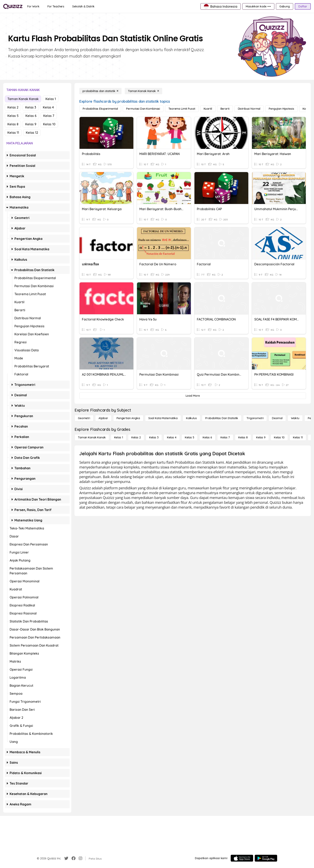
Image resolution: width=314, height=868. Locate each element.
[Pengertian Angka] (128, 418)
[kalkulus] (191, 418)
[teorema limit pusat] (182, 109)
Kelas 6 (31, 116)
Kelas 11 (13, 133)
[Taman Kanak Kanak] (143, 91)
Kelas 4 (48, 107)
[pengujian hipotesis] (281, 109)
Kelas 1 (51, 99)
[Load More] (193, 396)
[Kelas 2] (136, 437)
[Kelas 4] (172, 437)
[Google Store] (266, 858)
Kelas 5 (13, 116)
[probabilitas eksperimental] (100, 109)
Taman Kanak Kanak (23, 99)
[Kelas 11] (298, 437)
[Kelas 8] (243, 437)
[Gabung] (285, 6)
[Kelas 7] (225, 437)
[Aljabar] (103, 418)
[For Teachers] (56, 6)
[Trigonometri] (255, 418)
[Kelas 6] (207, 437)
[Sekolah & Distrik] (83, 6)
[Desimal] (277, 418)
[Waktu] (295, 418)
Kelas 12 (32, 133)
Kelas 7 (49, 116)
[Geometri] (84, 418)
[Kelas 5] (190, 437)
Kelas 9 (31, 124)
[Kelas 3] (154, 437)
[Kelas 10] (279, 437)
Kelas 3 (31, 107)
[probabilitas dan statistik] (100, 91)
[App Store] (242, 858)
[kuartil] (208, 109)
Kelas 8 (13, 124)
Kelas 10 (49, 124)
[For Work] (33, 6)
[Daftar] (303, 6)
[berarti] (225, 109)
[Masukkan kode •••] (258, 6)
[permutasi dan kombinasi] (143, 109)
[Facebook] (73, 858)
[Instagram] (81, 858)
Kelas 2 (13, 107)
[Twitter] (66, 858)
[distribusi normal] (249, 109)
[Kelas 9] (261, 437)
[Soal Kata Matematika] (163, 418)
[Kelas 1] (119, 437)
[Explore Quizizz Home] (13, 6)
